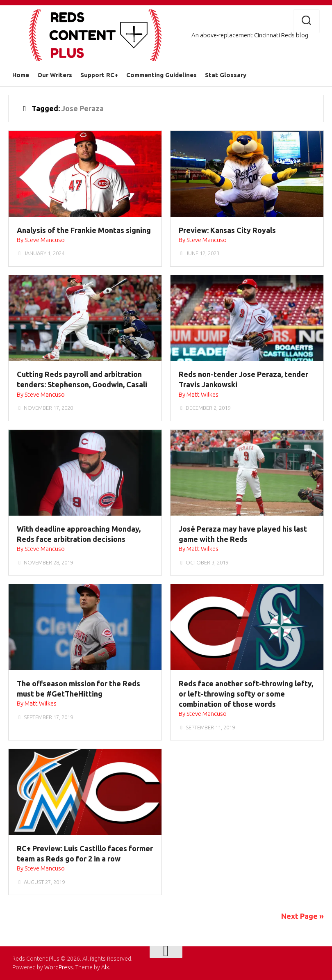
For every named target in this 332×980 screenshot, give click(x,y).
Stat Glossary (226, 75)
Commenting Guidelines (161, 75)
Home (21, 75)
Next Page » (302, 916)
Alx (105, 967)
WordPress (59, 967)
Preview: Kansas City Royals (227, 230)
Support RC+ (99, 75)
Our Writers (55, 75)
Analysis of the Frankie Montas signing (84, 230)
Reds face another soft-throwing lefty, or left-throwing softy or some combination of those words (246, 694)
